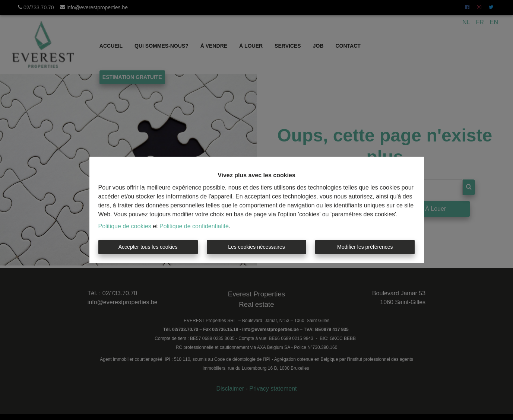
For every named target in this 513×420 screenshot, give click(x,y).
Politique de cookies (125, 226)
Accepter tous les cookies (148, 247)
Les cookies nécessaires (256, 247)
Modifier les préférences (365, 247)
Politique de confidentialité (194, 226)
